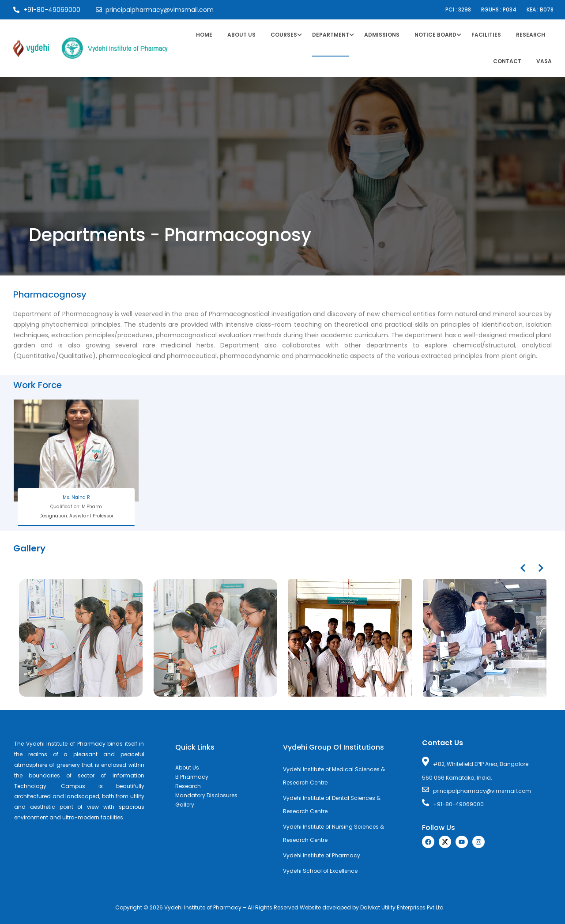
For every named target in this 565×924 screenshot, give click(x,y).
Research (531, 35)
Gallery (185, 805)
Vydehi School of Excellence (320, 871)
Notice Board (435, 35)
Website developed (325, 907)
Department (331, 35)
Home (204, 35)
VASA (544, 61)
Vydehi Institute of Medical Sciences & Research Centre (334, 776)
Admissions (382, 35)
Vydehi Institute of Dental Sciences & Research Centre (332, 805)
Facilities (486, 35)
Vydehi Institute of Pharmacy (322, 855)
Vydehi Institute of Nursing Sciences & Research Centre (333, 833)
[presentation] (523, 568)
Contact (507, 61)
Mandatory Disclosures (206, 795)
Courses (284, 35)
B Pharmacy (192, 777)
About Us (241, 35)
